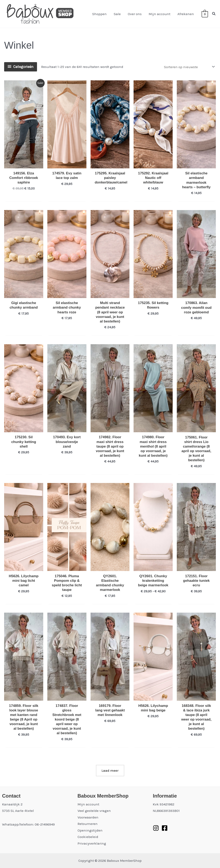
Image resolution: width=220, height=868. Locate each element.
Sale (117, 14)
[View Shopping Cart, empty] (205, 14)
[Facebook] (165, 828)
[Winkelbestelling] (189, 67)
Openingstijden (90, 830)
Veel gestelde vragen (94, 811)
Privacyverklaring (92, 843)
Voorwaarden (88, 817)
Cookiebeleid (88, 837)
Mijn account (160, 14)
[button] (214, 14)
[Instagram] (156, 828)
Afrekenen (186, 14)
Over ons (135, 14)
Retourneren (88, 824)
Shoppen (99, 14)
